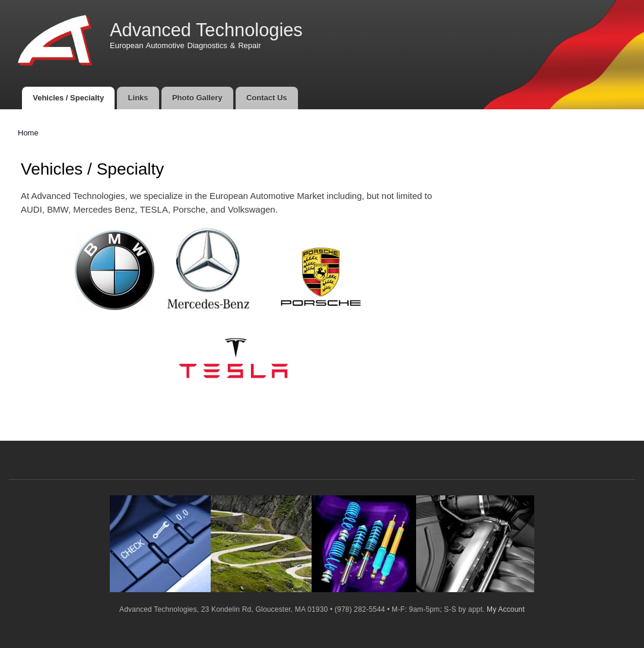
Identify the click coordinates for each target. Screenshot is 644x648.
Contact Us (267, 98)
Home (28, 133)
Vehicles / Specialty (68, 98)
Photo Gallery (197, 98)
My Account (506, 609)
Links (138, 98)
